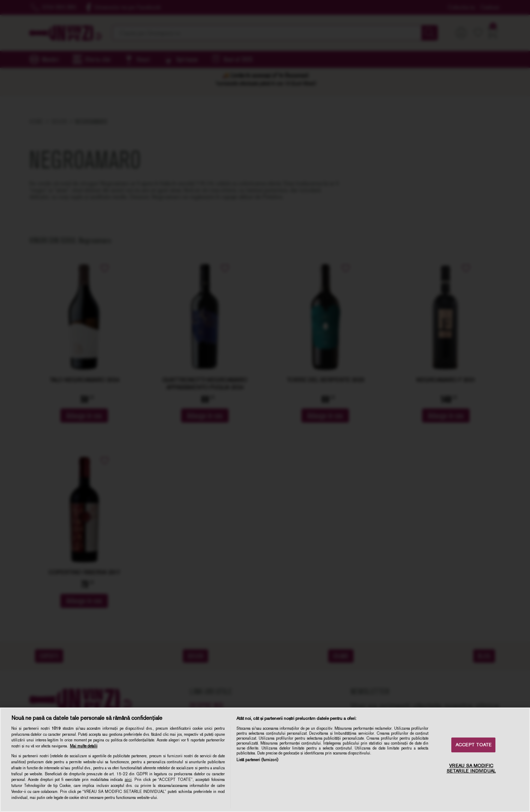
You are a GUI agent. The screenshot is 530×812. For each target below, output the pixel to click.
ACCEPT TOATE (474, 745)
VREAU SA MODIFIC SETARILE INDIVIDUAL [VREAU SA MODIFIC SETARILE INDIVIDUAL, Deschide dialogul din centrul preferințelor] (471, 768)
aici (128, 780)
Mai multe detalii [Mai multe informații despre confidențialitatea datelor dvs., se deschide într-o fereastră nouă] (84, 746)
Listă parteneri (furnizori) (257, 760)
